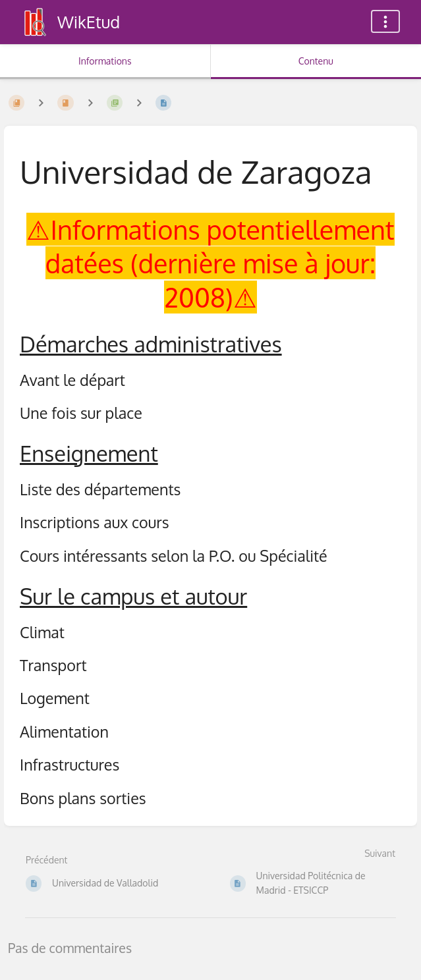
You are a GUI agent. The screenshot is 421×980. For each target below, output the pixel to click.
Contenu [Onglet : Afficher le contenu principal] (316, 61)
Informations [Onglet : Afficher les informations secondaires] (105, 61)
